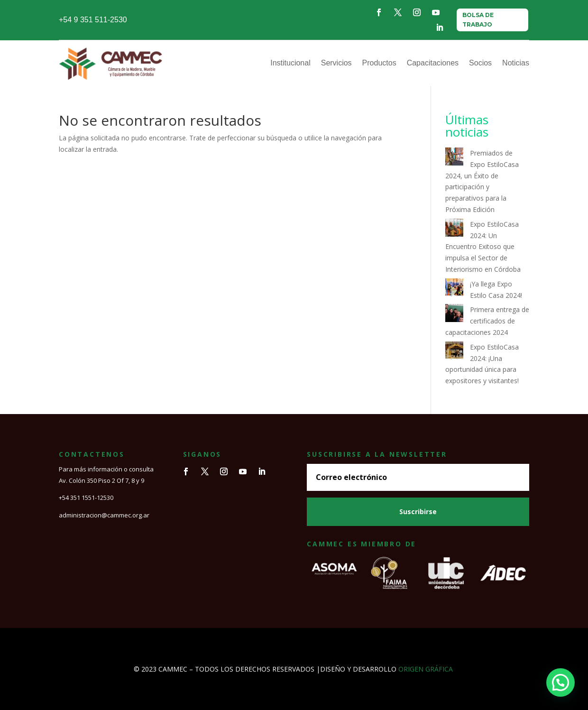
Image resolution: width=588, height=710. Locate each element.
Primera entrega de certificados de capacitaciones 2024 (487, 321)
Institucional (290, 63)
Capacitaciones (433, 63)
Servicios (336, 63)
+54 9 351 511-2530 (93, 20)
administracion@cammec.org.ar (104, 515)
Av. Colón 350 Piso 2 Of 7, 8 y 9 (101, 480)
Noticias (516, 63)
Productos (379, 63)
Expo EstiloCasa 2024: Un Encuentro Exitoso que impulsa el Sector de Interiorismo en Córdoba (483, 247)
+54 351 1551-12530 (86, 498)
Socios (480, 63)
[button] (560, 682)
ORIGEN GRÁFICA (426, 669)
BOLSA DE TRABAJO (478, 20)
